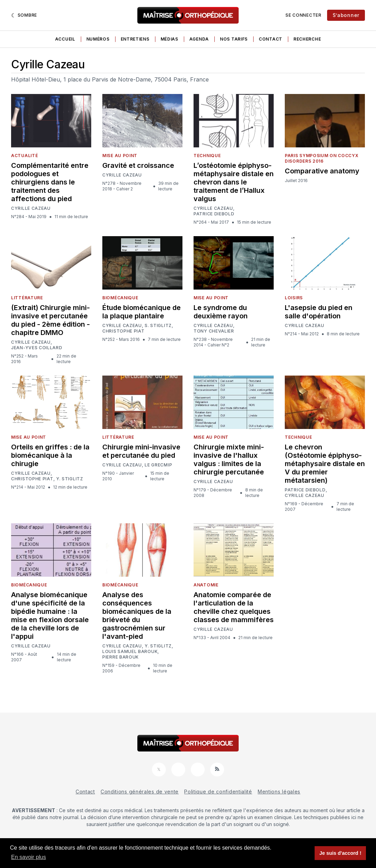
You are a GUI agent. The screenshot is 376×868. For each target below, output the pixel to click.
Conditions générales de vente (140, 792)
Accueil (65, 39)
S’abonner (346, 15)
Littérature (27, 298)
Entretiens (135, 39)
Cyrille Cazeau (31, 208)
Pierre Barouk (121, 657)
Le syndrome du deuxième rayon (221, 312)
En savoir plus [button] (29, 857)
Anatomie (206, 585)
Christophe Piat (123, 331)
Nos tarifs (234, 39)
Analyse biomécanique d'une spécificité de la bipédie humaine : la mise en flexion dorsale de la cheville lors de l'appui (50, 616)
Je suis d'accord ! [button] (340, 853)
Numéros (98, 39)
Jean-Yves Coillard (37, 348)
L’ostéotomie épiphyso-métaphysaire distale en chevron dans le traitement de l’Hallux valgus (234, 182)
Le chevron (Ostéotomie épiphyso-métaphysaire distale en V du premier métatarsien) (325, 464)
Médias (169, 39)
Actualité (24, 156)
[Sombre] (24, 15)
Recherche (307, 39)
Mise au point (120, 156)
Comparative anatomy (322, 171)
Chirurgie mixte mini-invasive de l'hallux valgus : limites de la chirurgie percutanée (229, 459)
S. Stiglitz (158, 326)
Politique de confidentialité (218, 792)
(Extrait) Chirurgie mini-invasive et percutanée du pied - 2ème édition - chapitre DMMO (50, 320)
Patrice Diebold (214, 214)
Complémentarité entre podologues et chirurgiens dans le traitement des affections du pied (50, 182)
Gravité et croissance (138, 165)
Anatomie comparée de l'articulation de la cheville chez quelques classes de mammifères (234, 607)
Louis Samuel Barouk (130, 652)
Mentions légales (279, 792)
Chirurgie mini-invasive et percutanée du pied (141, 451)
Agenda (199, 39)
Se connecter (303, 15)
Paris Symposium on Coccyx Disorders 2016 (322, 158)
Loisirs (294, 298)
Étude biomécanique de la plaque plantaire (142, 312)
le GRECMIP (158, 465)
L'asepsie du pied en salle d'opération (319, 312)
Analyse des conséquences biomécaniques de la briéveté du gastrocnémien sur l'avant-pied (137, 616)
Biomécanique (120, 298)
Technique (207, 156)
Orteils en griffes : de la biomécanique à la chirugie (50, 455)
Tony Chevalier (214, 331)
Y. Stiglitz (70, 479)
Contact (271, 39)
